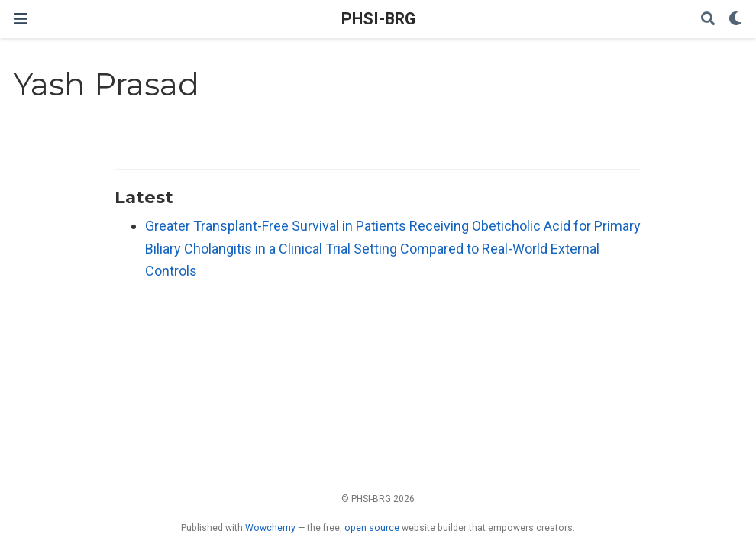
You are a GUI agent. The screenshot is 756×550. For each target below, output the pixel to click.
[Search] (708, 19)
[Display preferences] (735, 19)
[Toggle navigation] (21, 19)
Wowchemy (270, 528)
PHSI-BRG (378, 19)
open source (372, 528)
